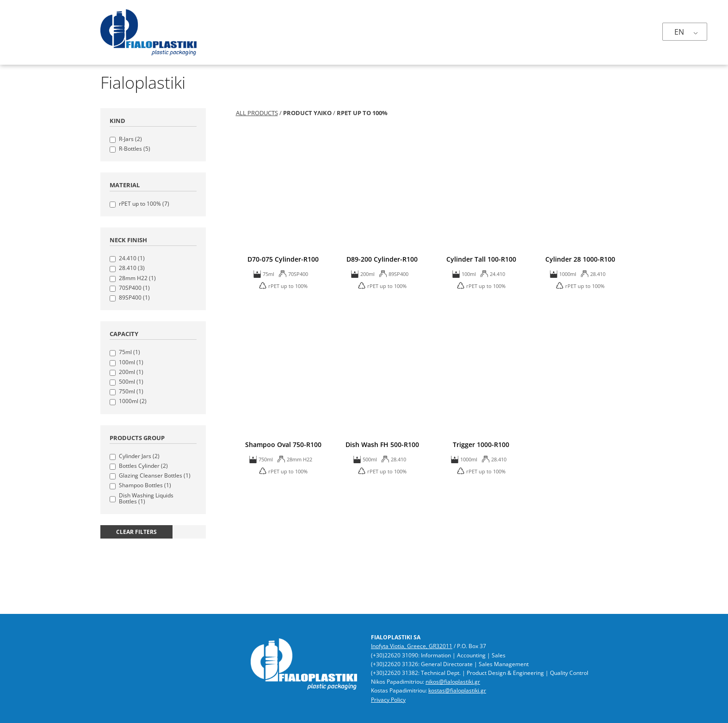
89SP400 (134, 297)
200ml (131, 372)
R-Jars (130, 139)
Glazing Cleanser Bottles (155, 475)
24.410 (132, 258)
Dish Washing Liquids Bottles (146, 498)
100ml (131, 362)
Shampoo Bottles (145, 485)
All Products (257, 113)
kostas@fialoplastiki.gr (457, 690)
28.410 (132, 268)
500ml (131, 382)
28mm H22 (137, 278)
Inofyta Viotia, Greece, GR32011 (412, 646)
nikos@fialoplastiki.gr (453, 682)
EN (679, 32)
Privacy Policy (388, 700)
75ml (130, 352)
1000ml (133, 401)
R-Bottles (135, 149)
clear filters (136, 532)
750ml (131, 391)
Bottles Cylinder (143, 466)
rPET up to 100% (144, 204)
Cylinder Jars (139, 456)
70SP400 (134, 288)
